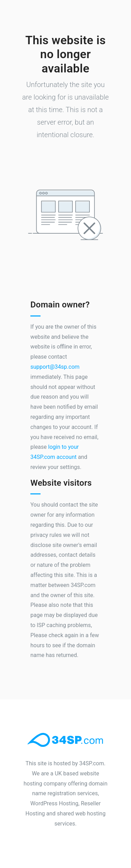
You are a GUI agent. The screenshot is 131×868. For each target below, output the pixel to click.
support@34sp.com (55, 367)
